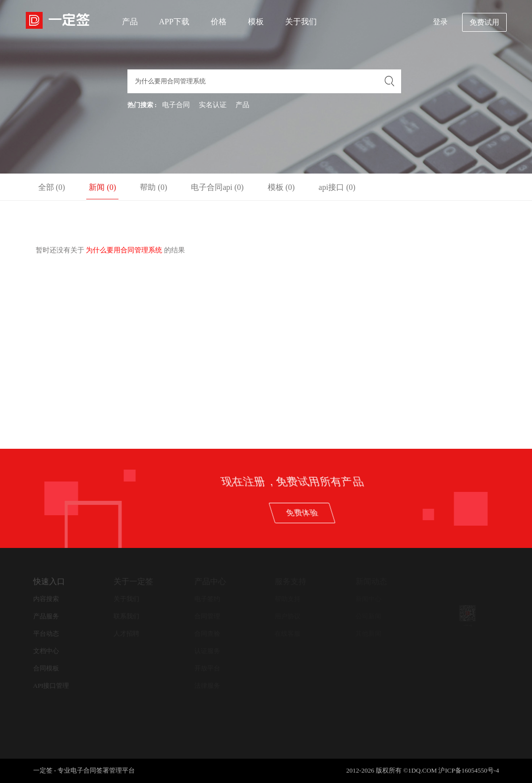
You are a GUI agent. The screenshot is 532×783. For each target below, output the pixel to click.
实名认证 (213, 105)
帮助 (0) (153, 187)
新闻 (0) (102, 187)
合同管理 (207, 616)
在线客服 (288, 633)
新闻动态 (371, 581)
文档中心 (46, 651)
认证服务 (207, 651)
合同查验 (207, 633)
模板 (256, 22)
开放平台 (207, 668)
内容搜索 (46, 599)
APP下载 (174, 22)
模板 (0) (281, 187)
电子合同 (176, 105)
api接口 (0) (337, 187)
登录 (440, 22)
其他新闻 (368, 633)
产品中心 (210, 581)
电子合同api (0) (217, 187)
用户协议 (288, 616)
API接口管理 (51, 686)
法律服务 (207, 686)
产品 (130, 22)
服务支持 (291, 581)
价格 (219, 22)
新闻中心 (368, 599)
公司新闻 (368, 616)
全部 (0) (52, 187)
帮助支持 (288, 599)
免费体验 (433, 512)
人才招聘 (126, 633)
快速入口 (49, 581)
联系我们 (126, 616)
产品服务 (46, 616)
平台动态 (46, 633)
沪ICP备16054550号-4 (469, 770)
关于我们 (301, 22)
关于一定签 (133, 581)
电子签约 (207, 599)
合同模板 (46, 668)
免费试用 (484, 22)
